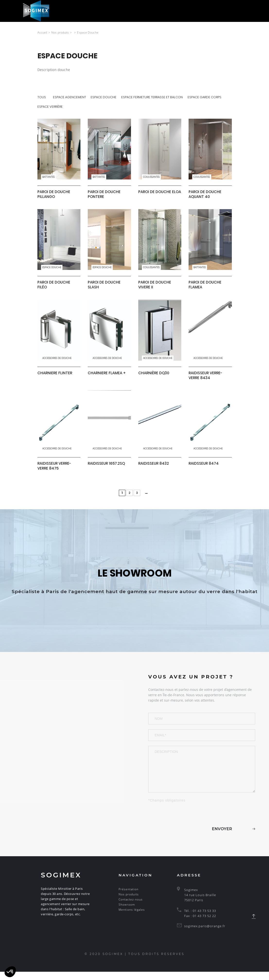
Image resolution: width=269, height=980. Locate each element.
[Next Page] (147, 498)
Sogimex (61, 883)
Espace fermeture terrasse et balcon (153, 97)
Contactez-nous (131, 908)
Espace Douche (104, 97)
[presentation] (185, 822)
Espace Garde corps (205, 97)
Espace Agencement (70, 97)
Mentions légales (132, 918)
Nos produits (129, 903)
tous (42, 97)
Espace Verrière (50, 107)
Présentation (129, 897)
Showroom (127, 913)
